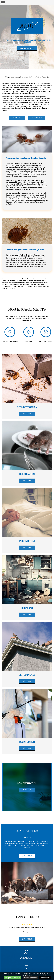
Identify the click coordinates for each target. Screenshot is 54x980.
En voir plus (27, 856)
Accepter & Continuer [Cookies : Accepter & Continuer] (13, 978)
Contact (17, 118)
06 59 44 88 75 (37, 118)
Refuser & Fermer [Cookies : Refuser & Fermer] (30, 978)
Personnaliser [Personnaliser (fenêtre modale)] (45, 978)
